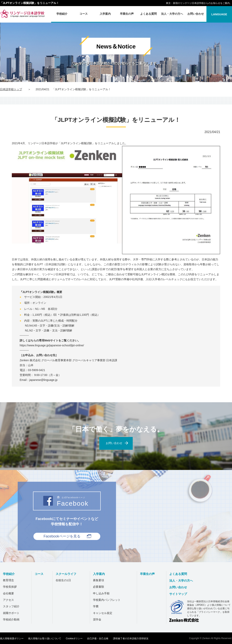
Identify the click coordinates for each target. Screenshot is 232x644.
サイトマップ (180, 594)
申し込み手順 (103, 593)
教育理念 (9, 580)
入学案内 (101, 574)
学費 (98, 606)
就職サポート (12, 613)
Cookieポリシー (74, 638)
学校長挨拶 (11, 587)
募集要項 (101, 580)
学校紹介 (10, 574)
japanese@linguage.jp (43, 380)
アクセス (9, 600)
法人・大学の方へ (183, 581)
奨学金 (99, 619)
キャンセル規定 (105, 613)
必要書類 (101, 587)
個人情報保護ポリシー (12, 638)
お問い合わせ (180, 587)
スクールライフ (68, 574)
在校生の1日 (65, 580)
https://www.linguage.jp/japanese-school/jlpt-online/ (51, 345)
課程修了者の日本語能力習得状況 (131, 638)
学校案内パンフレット (109, 600)
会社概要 (9, 593)
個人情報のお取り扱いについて (45, 638)
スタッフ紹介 (12, 606)
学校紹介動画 (12, 619)
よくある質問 (180, 574)
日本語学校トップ (11, 89)
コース (40, 574)
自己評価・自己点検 (98, 638)
